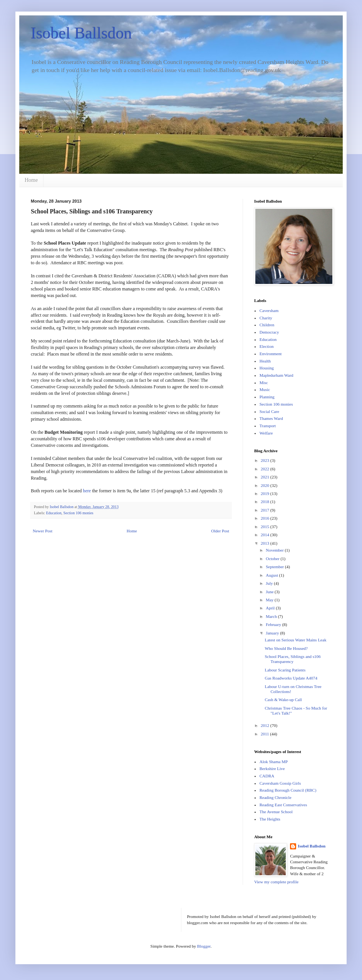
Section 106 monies (79, 513)
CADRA (267, 776)
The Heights (270, 819)
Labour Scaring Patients (285, 670)
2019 (266, 493)
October (273, 559)
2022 (266, 469)
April (271, 608)
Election (267, 346)
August (272, 575)
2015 (266, 527)
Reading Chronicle (276, 797)
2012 (266, 725)
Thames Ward (271, 418)
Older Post (220, 531)
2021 (266, 477)
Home (31, 180)
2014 (266, 535)
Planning (267, 397)
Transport (268, 426)
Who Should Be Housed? (286, 648)
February (274, 624)
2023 (266, 460)
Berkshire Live (272, 769)
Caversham (269, 310)
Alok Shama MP (274, 762)
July (270, 583)
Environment (271, 354)
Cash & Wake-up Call (283, 700)
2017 (266, 510)
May (270, 600)
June (270, 592)
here (87, 491)
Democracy (269, 332)
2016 (266, 518)
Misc (264, 383)
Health (265, 361)
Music (265, 389)
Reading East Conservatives (283, 805)
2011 (265, 734)
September (275, 567)
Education (54, 513)
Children (267, 325)
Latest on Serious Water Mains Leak (295, 640)
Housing (267, 368)
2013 (266, 543)
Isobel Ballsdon (81, 33)
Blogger (204, 946)
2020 (266, 485)
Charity (266, 318)
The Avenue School (276, 812)
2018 (266, 502)
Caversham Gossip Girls (280, 783)
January (273, 633)
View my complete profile (276, 882)
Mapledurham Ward (277, 375)
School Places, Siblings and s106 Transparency (292, 659)
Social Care (269, 411)
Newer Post (43, 531)
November (275, 550)
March (272, 616)
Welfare (266, 433)
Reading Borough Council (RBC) (288, 790)
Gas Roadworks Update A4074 (291, 678)
